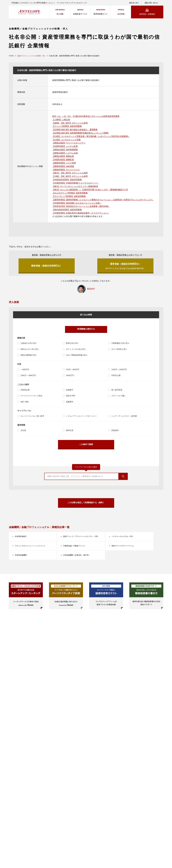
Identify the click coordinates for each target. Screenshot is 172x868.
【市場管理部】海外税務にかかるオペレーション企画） (77, 203)
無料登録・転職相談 (147, 14)
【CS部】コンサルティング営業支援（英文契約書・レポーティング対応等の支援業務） (91, 136)
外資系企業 (25, 390)
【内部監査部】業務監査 (63, 160)
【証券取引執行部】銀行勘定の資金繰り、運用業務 (75, 130)
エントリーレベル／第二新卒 (32, 416)
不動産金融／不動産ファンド (77, 552)
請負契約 (115, 431)
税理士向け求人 (72, 343)
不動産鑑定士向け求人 (120, 343)
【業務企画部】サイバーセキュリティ (69, 143)
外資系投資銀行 (22, 538)
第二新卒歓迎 (117, 390)
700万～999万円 (73, 370)
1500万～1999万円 (28, 376)
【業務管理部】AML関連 (63, 166)
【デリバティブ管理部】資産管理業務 (69, 196)
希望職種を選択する (86, 329)
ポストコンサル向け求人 (76, 349)
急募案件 (70, 402)
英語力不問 (70, 396)
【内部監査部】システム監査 (65, 146)
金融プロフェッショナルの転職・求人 (31, 56)
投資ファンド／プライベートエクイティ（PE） (81, 539)
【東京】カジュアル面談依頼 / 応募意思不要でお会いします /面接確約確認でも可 (90, 190)
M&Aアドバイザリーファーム (125, 552)
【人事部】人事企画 (61, 120)
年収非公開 (116, 376)
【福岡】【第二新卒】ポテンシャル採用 (70, 123)
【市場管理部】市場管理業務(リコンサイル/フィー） (75, 183)
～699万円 (25, 370)
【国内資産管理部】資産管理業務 (67, 210)
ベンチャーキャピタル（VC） (125, 538)
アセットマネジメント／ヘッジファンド (33, 552)
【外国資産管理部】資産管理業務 (67, 180)
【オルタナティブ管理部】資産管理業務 (70, 193)
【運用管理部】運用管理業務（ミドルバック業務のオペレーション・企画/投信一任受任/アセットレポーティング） (103, 200)
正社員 (23, 431)
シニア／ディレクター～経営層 (124, 416)
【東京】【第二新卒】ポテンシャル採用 (70, 173)
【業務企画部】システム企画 (65, 153)
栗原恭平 (91, 289)
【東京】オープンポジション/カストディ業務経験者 (75, 186)
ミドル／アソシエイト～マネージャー (81, 416)
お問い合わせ (153, 3)
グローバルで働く (119, 396)
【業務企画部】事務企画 (63, 156)
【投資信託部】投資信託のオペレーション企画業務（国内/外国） (81, 206)
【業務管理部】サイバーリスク (66, 170)
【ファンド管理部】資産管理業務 (67, 126)
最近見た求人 (134, 3)
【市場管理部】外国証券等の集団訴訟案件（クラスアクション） (81, 213)
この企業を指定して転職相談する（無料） (86, 503)
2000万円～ (71, 376)
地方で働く (25, 402)
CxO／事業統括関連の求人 (77, 355)
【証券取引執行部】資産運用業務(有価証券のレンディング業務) (80, 133)
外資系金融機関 (22, 562)
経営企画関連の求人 (29, 355)
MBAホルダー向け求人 (30, 349)
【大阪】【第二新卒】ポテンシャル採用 (70, 176)
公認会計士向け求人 (29, 343)
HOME (11, 56)
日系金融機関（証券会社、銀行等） (79, 562)
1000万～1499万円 (119, 370)
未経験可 (70, 390)
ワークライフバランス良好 (31, 396)
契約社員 (70, 431)
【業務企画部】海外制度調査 (65, 150)
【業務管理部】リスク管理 (64, 163)
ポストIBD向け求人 (119, 349)
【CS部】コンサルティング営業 (66, 140)
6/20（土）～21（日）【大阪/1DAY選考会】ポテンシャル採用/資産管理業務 (86, 116)
